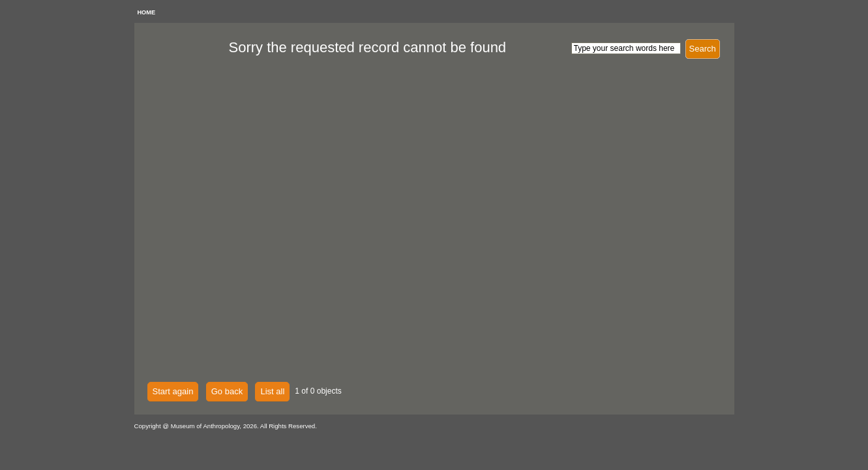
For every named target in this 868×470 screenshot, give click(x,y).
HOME (147, 12)
